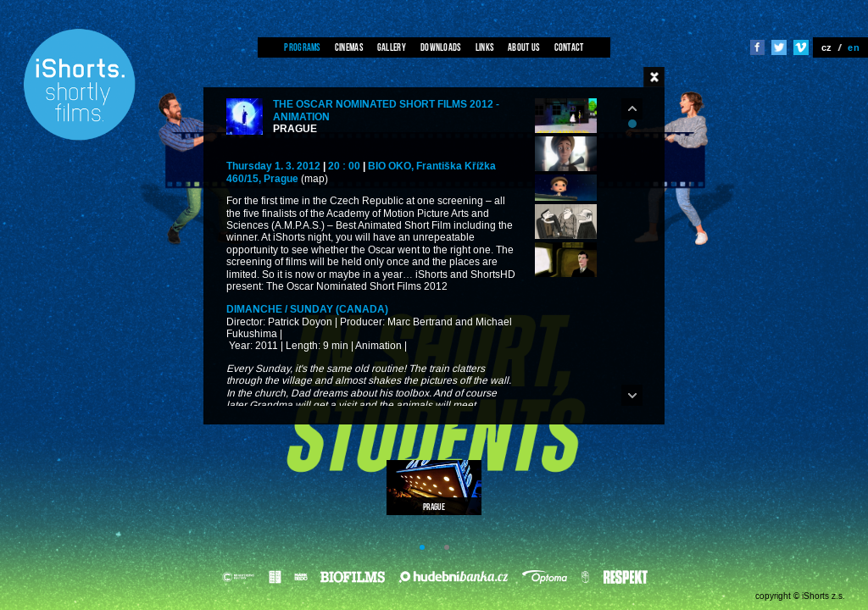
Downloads (441, 47)
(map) (314, 179)
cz (827, 47)
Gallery (392, 47)
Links (485, 47)
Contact (569, 47)
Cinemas (349, 47)
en (854, 47)
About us (523, 47)
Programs (302, 47)
